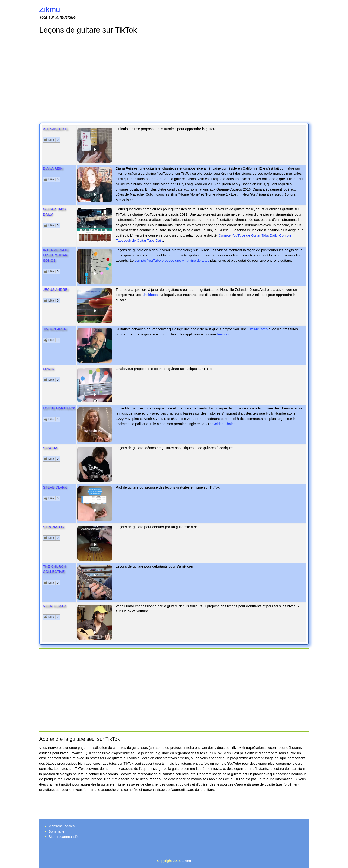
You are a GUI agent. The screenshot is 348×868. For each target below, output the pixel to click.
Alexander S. (56, 129)
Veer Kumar (54, 606)
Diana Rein (53, 168)
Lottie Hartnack (59, 408)
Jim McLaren (55, 329)
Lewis (48, 369)
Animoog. (224, 334)
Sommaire (56, 831)
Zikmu (50, 9)
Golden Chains (224, 424)
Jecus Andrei (56, 290)
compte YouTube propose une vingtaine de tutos (172, 260)
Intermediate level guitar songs (56, 255)
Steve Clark (55, 487)
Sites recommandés (64, 836)
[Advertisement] (174, 77)
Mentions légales (62, 826)
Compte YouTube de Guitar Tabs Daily (248, 235)
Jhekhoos (150, 295)
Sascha (50, 448)
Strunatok (54, 527)
